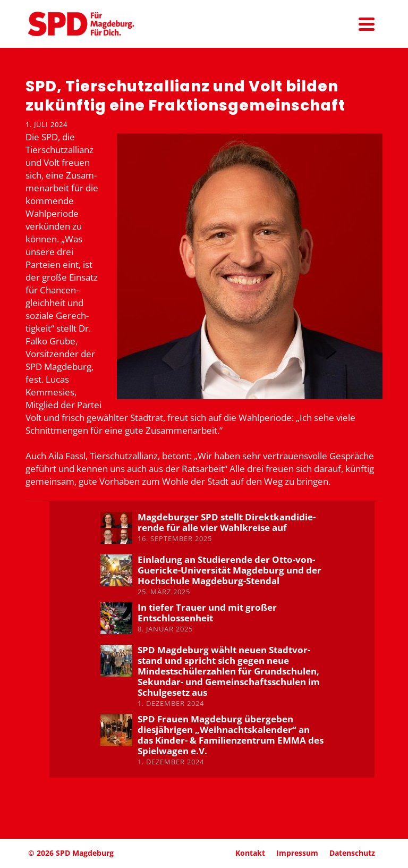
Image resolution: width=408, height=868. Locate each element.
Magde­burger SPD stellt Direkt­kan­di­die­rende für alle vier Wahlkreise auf (227, 522)
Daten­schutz (352, 853)
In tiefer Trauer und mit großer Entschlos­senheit (207, 613)
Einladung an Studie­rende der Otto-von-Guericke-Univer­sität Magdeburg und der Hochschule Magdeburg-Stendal (229, 570)
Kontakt (250, 853)
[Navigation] (367, 24)
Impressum (297, 853)
